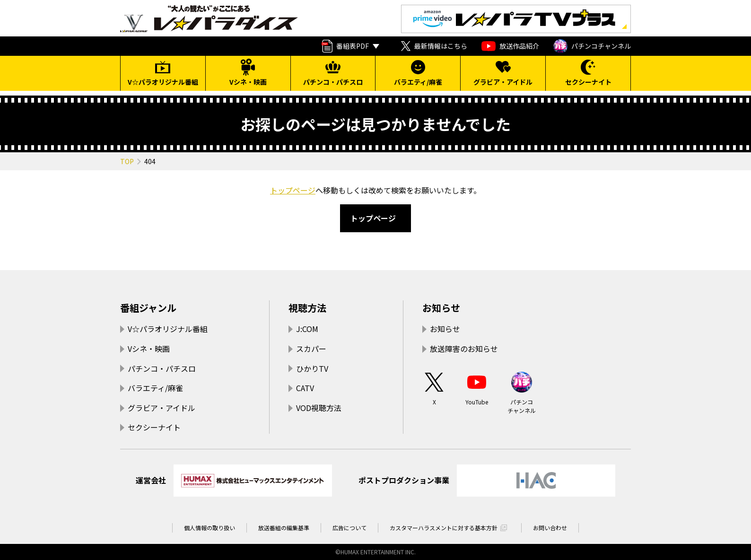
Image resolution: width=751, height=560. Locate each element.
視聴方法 (307, 308)
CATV (305, 388)
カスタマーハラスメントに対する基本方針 (444, 528)
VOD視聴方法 (319, 408)
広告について (349, 528)
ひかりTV (312, 368)
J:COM (307, 329)
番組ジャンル (148, 308)
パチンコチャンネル (592, 46)
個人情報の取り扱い (210, 528)
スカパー (311, 349)
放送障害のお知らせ (464, 349)
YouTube (477, 388)
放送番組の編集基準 (284, 528)
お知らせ (441, 308)
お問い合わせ (550, 528)
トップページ (293, 190)
